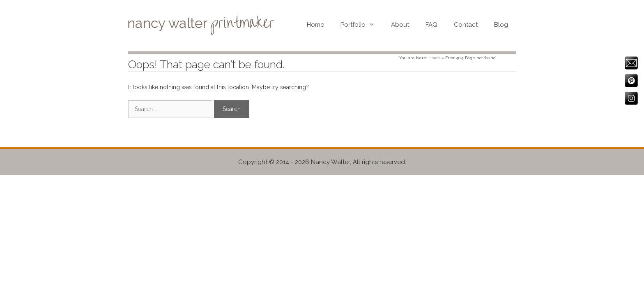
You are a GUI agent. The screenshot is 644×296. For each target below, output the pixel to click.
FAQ (431, 25)
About (400, 25)
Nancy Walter (330, 162)
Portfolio (362, 25)
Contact (466, 25)
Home (315, 25)
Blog (501, 25)
